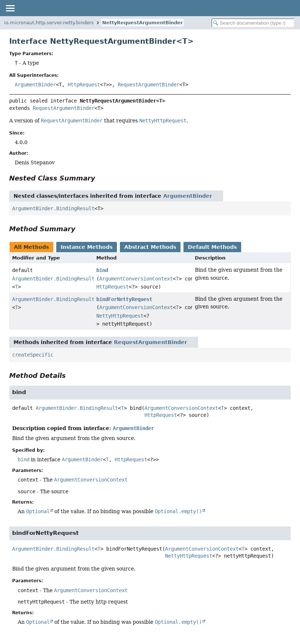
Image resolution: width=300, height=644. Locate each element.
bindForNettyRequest (124, 299)
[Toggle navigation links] (10, 8)
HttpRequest (84, 85)
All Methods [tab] (31, 247)
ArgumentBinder (35, 85)
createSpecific (33, 355)
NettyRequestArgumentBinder (142, 23)
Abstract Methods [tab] (150, 247)
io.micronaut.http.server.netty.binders (49, 23)
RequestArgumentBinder (149, 85)
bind (102, 270)
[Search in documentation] (253, 23)
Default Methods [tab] (212, 247)
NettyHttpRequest (120, 316)
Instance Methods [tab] (87, 247)
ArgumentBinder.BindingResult (53, 208)
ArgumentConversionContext (136, 279)
